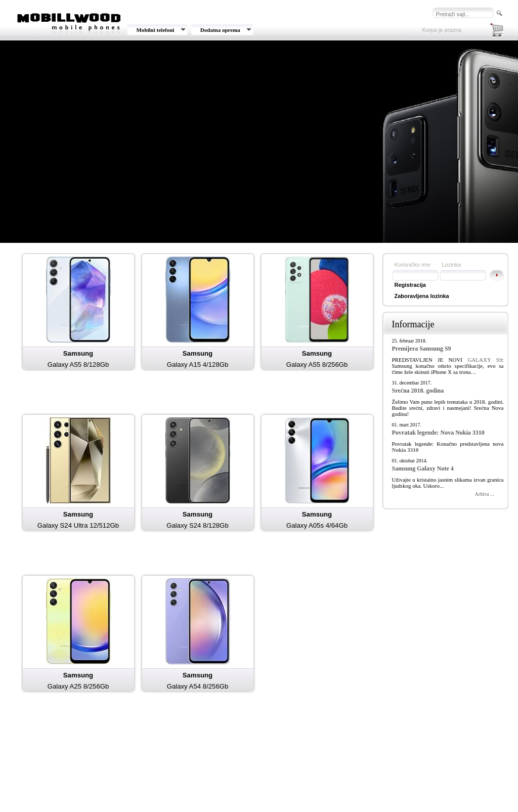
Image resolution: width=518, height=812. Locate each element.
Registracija (410, 285)
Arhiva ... (485, 494)
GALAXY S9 (485, 360)
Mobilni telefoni (156, 30)
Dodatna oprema (220, 30)
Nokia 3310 (405, 450)
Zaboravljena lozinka (422, 296)
